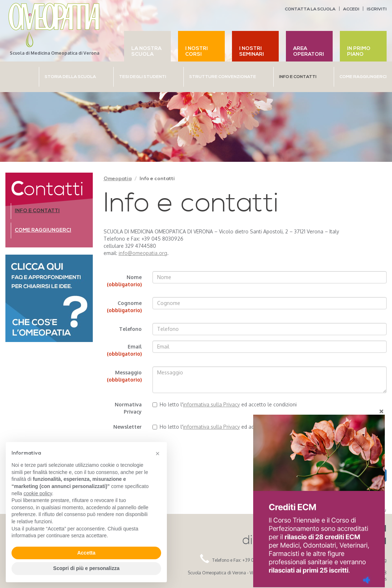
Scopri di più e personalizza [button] (86, 568)
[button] (158, 453)
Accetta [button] (86, 553)
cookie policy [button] (38, 493)
